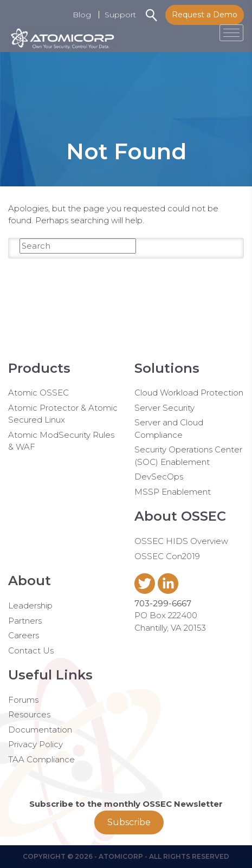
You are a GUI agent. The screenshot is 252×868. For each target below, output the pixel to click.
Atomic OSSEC (38, 393)
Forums (23, 700)
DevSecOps (159, 477)
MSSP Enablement (173, 492)
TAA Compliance (41, 759)
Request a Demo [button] (205, 15)
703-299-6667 (163, 603)
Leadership (30, 605)
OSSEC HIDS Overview (181, 541)
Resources (29, 714)
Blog (82, 15)
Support (120, 15)
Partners (25, 621)
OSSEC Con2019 (167, 556)
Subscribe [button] (129, 822)
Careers (24, 635)
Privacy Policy (35, 744)
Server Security (164, 408)
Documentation (40, 730)
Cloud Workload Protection (189, 393)
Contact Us (31, 650)
